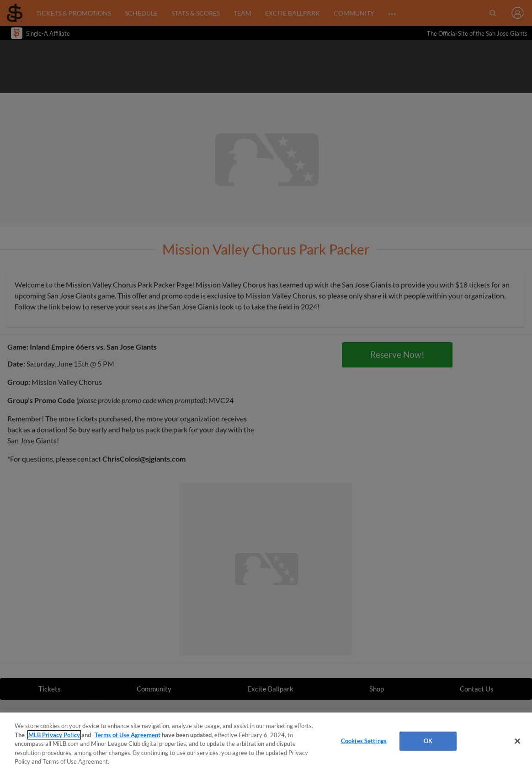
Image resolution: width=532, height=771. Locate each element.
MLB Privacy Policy (54, 735)
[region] (266, 742)
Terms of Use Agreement (128, 735)
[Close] (517, 741)
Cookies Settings (364, 741)
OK (428, 741)
